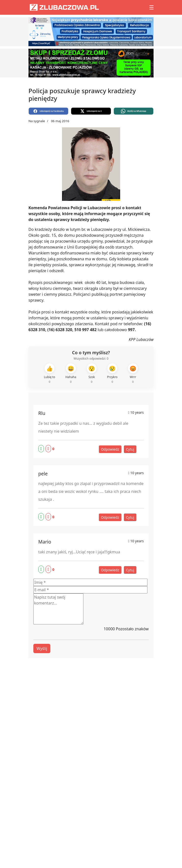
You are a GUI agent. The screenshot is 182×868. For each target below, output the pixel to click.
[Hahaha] (71, 374)
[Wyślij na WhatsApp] (134, 111)
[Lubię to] (50, 374)
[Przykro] (112, 374)
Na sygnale (37, 121)
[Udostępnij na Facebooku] (48, 111)
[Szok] (92, 374)
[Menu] (151, 7)
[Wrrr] (133, 374)
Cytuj (130, 449)
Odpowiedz (110, 449)
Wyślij (42, 648)
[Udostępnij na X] (91, 111)
